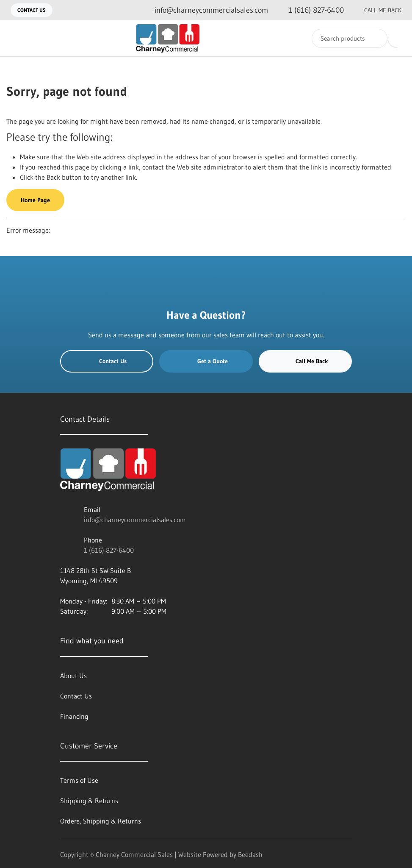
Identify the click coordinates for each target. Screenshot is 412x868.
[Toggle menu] (15, 38)
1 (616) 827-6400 (109, 550)
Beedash (250, 854)
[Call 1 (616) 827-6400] (309, 10)
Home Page (35, 200)
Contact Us (32, 10)
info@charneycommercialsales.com (135, 520)
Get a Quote (206, 361)
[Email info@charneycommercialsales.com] (205, 10)
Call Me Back (376, 10)
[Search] (350, 38)
